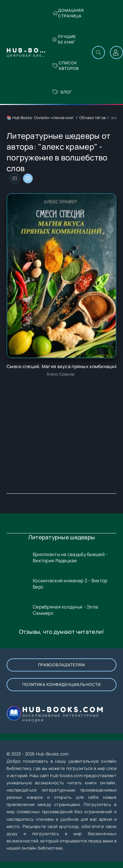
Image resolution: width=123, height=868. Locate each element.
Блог (62, 92)
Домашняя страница (68, 13)
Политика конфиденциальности (61, 684)
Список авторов (66, 66)
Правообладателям (61, 665)
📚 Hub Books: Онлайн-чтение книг (41, 118)
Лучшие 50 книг (64, 39)
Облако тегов (92, 118)
